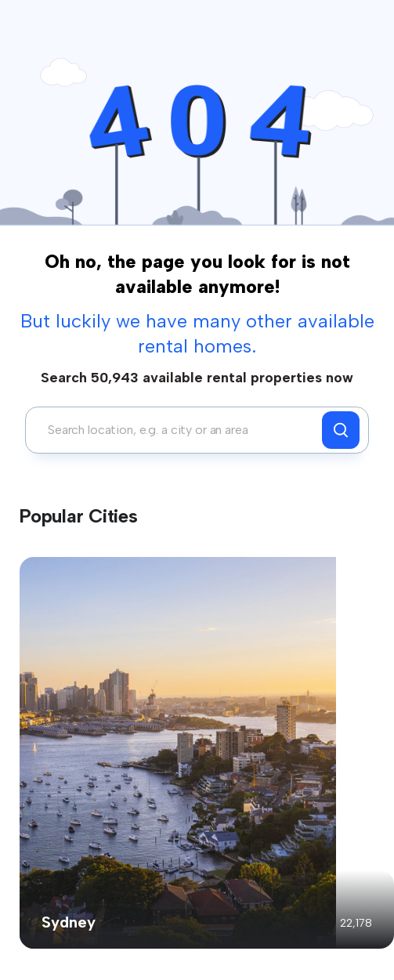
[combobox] (178, 430)
